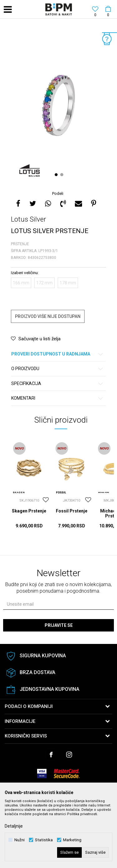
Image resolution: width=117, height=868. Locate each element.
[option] (58, 105)
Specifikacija (57, 384)
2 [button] (63, 175)
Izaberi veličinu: (25, 273)
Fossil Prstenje (72, 511)
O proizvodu (57, 369)
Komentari (57, 398)
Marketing (72, 840)
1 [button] (57, 175)
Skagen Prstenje (29, 511)
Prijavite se (59, 625)
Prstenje (20, 244)
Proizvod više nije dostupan (48, 316)
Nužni (19, 840)
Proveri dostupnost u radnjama (57, 354)
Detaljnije (14, 826)
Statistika (44, 840)
